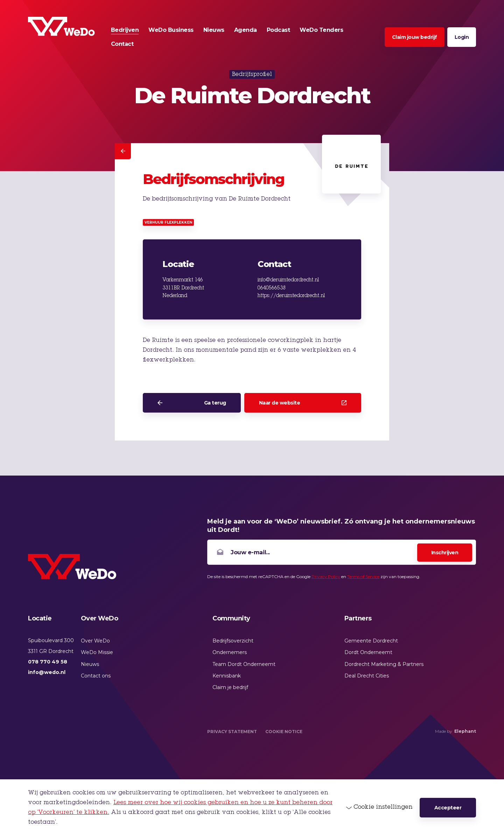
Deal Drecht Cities (367, 676)
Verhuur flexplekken (168, 222)
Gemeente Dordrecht (371, 641)
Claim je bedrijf (230, 687)
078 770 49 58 (48, 662)
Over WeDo (95, 641)
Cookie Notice (284, 732)
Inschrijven (445, 553)
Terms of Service (363, 577)
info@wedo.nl (47, 672)
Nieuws (90, 664)
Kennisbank (227, 676)
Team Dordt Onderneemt (244, 664)
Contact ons (96, 676)
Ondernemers (230, 652)
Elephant (465, 731)
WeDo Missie (97, 652)
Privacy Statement (232, 732)
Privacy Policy (326, 577)
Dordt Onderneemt (368, 652)
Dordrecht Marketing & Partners (384, 664)
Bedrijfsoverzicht (233, 641)
